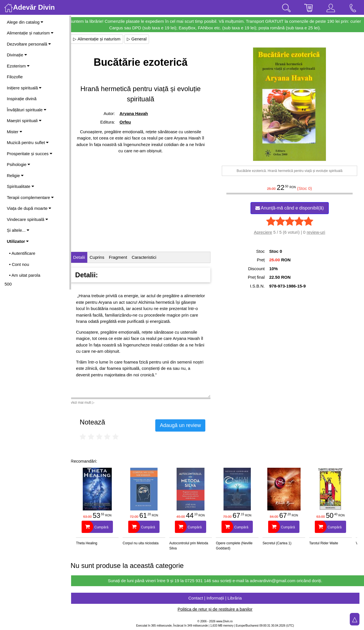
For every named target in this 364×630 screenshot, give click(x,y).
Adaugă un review (185, 425)
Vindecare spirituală (27, 219)
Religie (15, 176)
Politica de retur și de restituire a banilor (217, 609)
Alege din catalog (25, 22)
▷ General (142, 39)
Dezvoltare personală (29, 44)
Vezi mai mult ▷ (88, 403)
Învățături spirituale (27, 110)
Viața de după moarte (29, 208)
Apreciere (264, 232)
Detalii (84, 257)
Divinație (17, 55)
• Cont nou (19, 264)
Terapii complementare (30, 197)
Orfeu (129, 122)
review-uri (317, 232)
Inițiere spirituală (24, 88)
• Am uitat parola (25, 275)
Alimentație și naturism (30, 33)
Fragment (123, 257)
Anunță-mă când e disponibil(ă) (291, 208)
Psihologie (18, 164)
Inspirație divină (22, 99)
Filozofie (15, 77)
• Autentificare (22, 253)
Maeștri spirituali (24, 121)
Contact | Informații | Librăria (218, 598)
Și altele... (18, 230)
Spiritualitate (20, 186)
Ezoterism (18, 66)
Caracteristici (149, 257)
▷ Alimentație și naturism (102, 39)
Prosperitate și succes (30, 154)
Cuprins (102, 257)
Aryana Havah (138, 113)
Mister (15, 132)
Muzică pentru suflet (28, 142)
